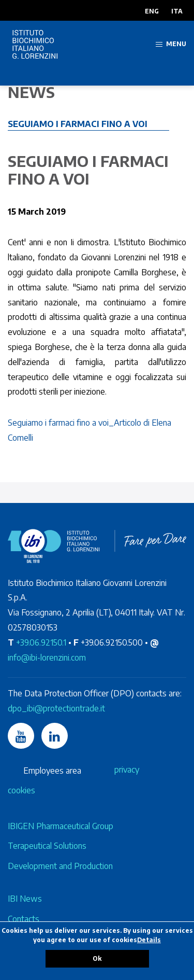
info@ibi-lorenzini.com (47, 657)
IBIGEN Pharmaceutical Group (61, 826)
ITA (177, 11)
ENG (152, 11)
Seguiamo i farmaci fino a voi (78, 124)
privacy (127, 769)
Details (149, 940)
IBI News (25, 899)
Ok (97, 958)
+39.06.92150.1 (41, 642)
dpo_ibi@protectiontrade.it (56, 708)
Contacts (24, 919)
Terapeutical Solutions (47, 846)
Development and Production (60, 866)
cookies (21, 790)
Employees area (52, 771)
